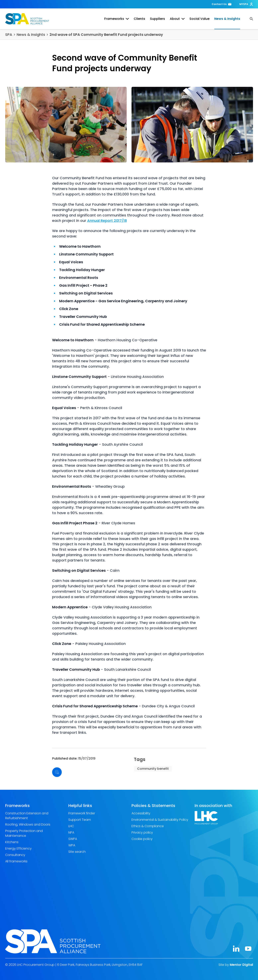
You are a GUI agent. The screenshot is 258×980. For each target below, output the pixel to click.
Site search (77, 852)
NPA (71, 832)
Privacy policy (142, 832)
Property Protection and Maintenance (24, 833)
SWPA (73, 839)
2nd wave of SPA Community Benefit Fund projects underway (106, 35)
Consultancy (15, 855)
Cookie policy (142, 839)
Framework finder (82, 813)
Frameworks (117, 19)
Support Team (80, 820)
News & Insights (227, 19)
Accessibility (141, 813)
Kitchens (12, 842)
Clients (139, 19)
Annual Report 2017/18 (107, 221)
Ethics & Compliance (148, 826)
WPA (72, 845)
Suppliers (157, 19)
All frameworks (16, 861)
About (177, 19)
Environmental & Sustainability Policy (160, 820)
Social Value (199, 19)
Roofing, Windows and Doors (28, 824)
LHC (71, 826)
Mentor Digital (241, 965)
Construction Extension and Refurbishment (27, 816)
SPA (9, 35)
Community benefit (153, 769)
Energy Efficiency (18, 848)
